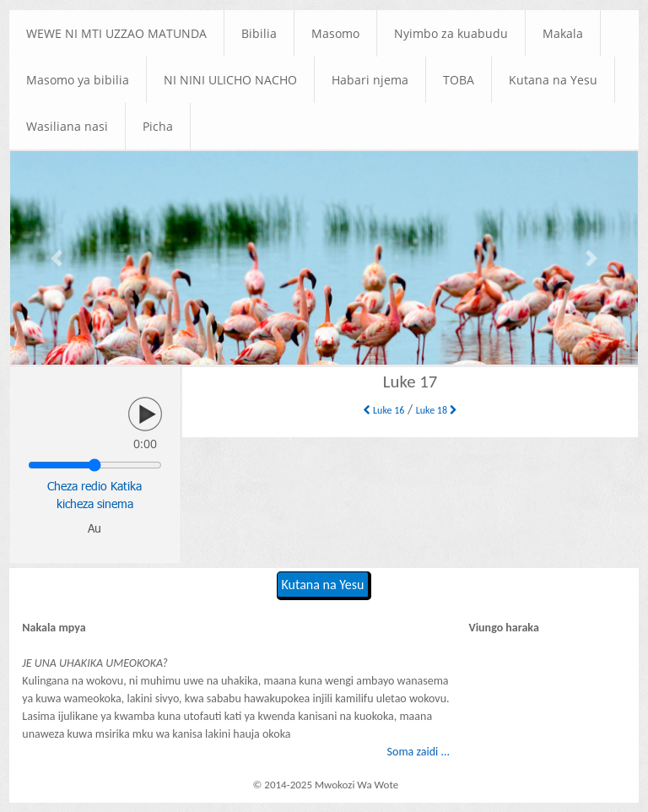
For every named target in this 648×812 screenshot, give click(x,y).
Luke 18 (437, 410)
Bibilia (259, 33)
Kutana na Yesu (553, 80)
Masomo (335, 33)
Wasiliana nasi (67, 126)
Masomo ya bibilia (78, 80)
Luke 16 (383, 410)
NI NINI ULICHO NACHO (230, 80)
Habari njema (370, 80)
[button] (57, 258)
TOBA (459, 80)
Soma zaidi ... (418, 752)
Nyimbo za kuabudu (451, 33)
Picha (158, 126)
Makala (563, 33)
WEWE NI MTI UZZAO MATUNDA (116, 33)
